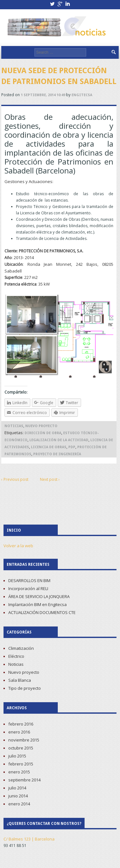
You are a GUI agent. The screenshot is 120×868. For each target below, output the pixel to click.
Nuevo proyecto (41, 426)
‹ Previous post (15, 479)
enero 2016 (19, 732)
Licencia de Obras (49, 447)
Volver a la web (18, 546)
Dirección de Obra (43, 433)
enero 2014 (19, 804)
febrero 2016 (21, 724)
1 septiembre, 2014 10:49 (43, 95)
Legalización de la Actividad (59, 440)
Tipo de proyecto (25, 688)
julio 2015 (17, 756)
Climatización (21, 648)
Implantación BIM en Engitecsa (37, 604)
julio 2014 (17, 788)
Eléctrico (16, 656)
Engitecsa (82, 95)
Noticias (14, 426)
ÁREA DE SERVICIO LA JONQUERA (39, 596)
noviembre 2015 (24, 740)
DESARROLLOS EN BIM (29, 580)
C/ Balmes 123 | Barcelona (29, 839)
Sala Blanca (20, 680)
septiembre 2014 (24, 780)
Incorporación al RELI (28, 588)
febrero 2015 (21, 764)
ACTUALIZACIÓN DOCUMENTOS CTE (42, 612)
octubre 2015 (21, 748)
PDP (72, 447)
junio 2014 (18, 796)
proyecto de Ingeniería (57, 454)
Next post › (50, 479)
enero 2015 (19, 772)
